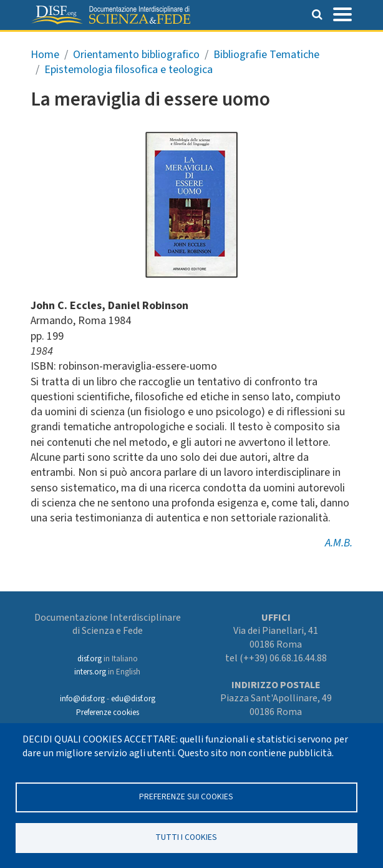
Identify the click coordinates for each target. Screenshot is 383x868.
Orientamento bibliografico (136, 55)
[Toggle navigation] (342, 13)
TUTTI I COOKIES (186, 837)
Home (45, 55)
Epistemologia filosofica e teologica (128, 70)
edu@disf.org (133, 699)
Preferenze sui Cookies (186, 796)
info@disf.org (82, 699)
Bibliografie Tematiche (266, 55)
